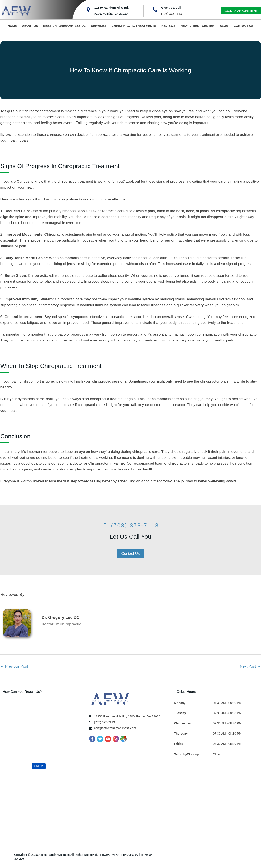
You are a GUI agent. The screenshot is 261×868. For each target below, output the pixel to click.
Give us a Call (171, 8)
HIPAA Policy (130, 855)
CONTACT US (244, 26)
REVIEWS (168, 26)
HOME (12, 26)
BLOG (224, 26)
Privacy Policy (110, 855)
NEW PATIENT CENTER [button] (197, 26)
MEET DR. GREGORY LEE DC (65, 26)
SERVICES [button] (99, 26)
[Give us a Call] (155, 10)
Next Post (250, 666)
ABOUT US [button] (30, 26)
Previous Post (14, 666)
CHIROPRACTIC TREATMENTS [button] (134, 26)
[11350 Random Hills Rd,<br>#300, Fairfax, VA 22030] (88, 10)
